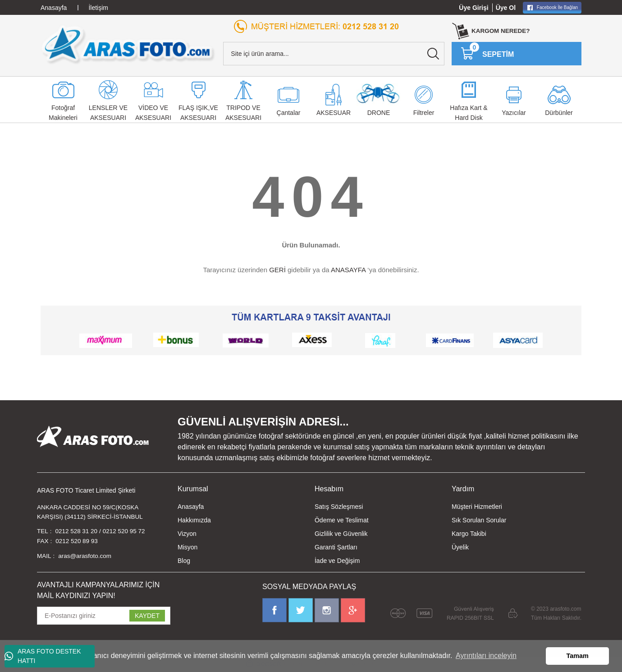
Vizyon (187, 534)
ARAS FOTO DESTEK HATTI (43, 656)
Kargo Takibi (469, 534)
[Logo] (128, 45)
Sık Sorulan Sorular (479, 520)
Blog (184, 561)
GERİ (277, 270)
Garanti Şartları (336, 547)
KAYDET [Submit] (147, 617)
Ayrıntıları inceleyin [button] (486, 656)
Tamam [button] (578, 656)
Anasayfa (191, 507)
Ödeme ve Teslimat (342, 520)
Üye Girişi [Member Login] (473, 8)
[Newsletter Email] (104, 617)
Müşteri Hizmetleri (477, 507)
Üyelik (460, 547)
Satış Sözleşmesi (339, 507)
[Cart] (487, 54)
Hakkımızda (194, 520)
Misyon (188, 547)
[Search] (334, 54)
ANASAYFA (348, 270)
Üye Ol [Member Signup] (506, 8)
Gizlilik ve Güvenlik (341, 534)
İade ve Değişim (337, 561)
